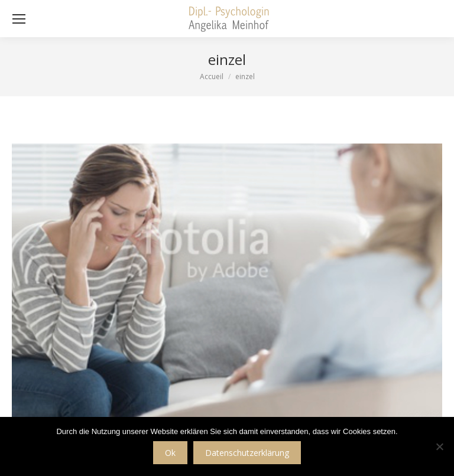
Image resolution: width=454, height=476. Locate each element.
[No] (439, 446)
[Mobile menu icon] (19, 19)
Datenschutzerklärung (247, 453)
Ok (170, 453)
